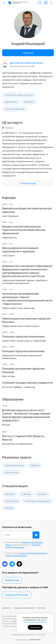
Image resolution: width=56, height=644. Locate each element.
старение (35, 465)
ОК (36, 535)
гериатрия (10, 494)
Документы (7, 608)
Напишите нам (12, 580)
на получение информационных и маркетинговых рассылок (26, 554)
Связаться (28, 53)
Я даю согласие (26, 554)
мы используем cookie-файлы (35, 621)
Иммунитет (29, 102)
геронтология (11, 472)
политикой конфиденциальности (23, 546)
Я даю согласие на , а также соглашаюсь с (24, 545)
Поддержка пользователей (25, 608)
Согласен (35, 627)
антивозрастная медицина (37, 501)
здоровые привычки (14, 465)
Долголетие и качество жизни (26, 63)
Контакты (42, 608)
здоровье (42, 494)
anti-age (9, 508)
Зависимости (11, 102)
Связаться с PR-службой (17, 595)
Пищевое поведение (15, 109)
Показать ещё (28, 183)
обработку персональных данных (24, 544)
